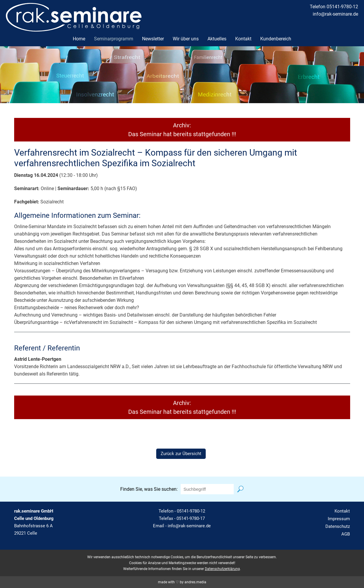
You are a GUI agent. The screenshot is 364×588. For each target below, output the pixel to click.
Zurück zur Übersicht (181, 454)
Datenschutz (338, 526)
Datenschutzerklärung (222, 569)
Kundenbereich (276, 39)
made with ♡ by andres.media (182, 582)
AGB (346, 534)
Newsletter (153, 39)
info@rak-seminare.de (335, 14)
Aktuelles (217, 39)
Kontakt (243, 39)
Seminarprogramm (114, 39)
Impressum (339, 519)
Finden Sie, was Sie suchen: (149, 489)
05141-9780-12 (191, 511)
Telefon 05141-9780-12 (334, 7)
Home (79, 39)
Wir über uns (186, 39)
